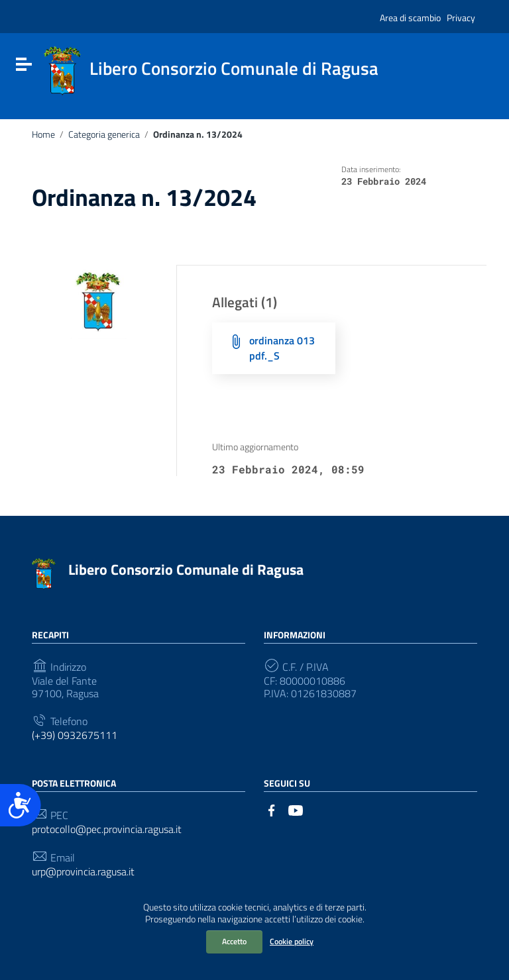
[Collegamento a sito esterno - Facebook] (272, 809)
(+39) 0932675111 (75, 735)
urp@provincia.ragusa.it (83, 872)
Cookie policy (292, 941)
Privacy (461, 18)
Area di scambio (410, 18)
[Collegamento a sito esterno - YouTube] (296, 809)
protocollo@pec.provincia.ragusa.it (107, 829)
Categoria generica (104, 134)
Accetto (234, 941)
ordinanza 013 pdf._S (282, 348)
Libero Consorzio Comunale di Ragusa (186, 569)
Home (43, 134)
